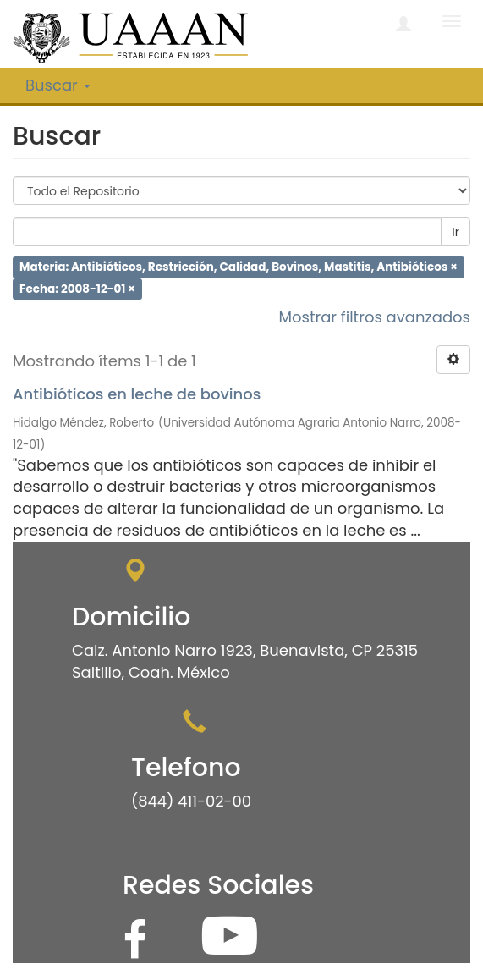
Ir (456, 232)
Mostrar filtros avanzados (374, 317)
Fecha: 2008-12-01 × (77, 288)
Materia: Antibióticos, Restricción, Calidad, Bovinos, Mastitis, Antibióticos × (239, 267)
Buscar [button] (58, 85)
